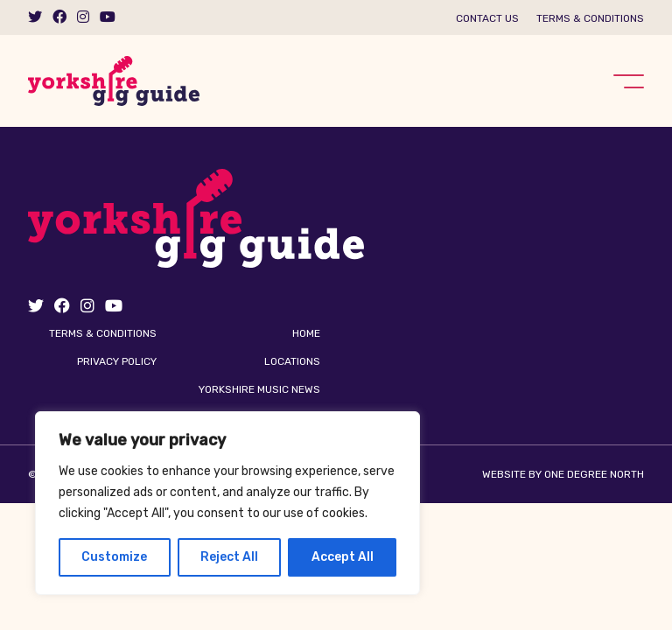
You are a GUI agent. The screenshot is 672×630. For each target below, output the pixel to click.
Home (306, 333)
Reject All (229, 557)
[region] (227, 503)
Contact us (487, 18)
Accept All (343, 557)
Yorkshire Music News (259, 389)
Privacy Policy (117, 361)
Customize (114, 557)
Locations (292, 361)
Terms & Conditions (590, 18)
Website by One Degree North (563, 474)
